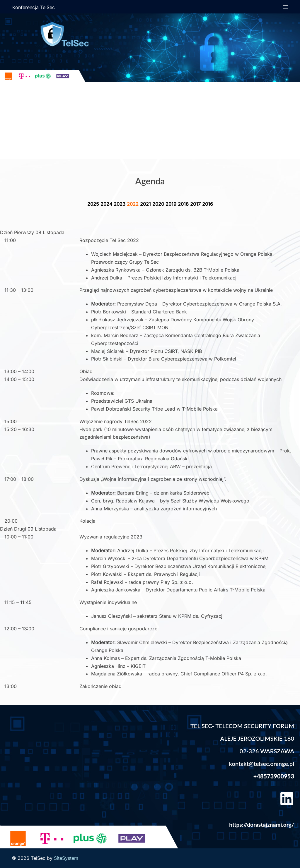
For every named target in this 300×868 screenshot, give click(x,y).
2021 (146, 204)
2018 (184, 204)
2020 (159, 204)
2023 (120, 204)
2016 (208, 204)
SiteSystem (66, 858)
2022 (133, 204)
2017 (196, 204)
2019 (172, 204)
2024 (107, 204)
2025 (94, 204)
